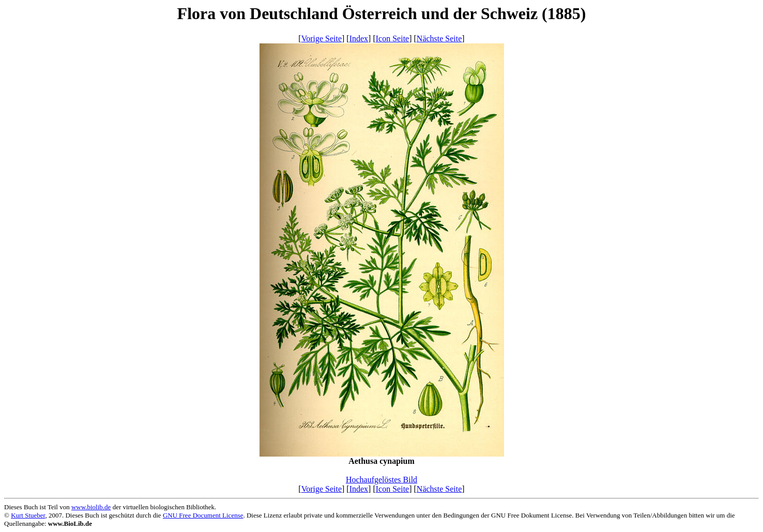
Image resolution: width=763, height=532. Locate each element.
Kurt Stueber (28, 515)
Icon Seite (392, 38)
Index (359, 38)
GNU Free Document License (203, 515)
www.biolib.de (91, 507)
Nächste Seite (439, 38)
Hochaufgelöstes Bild (381, 480)
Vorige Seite (322, 38)
